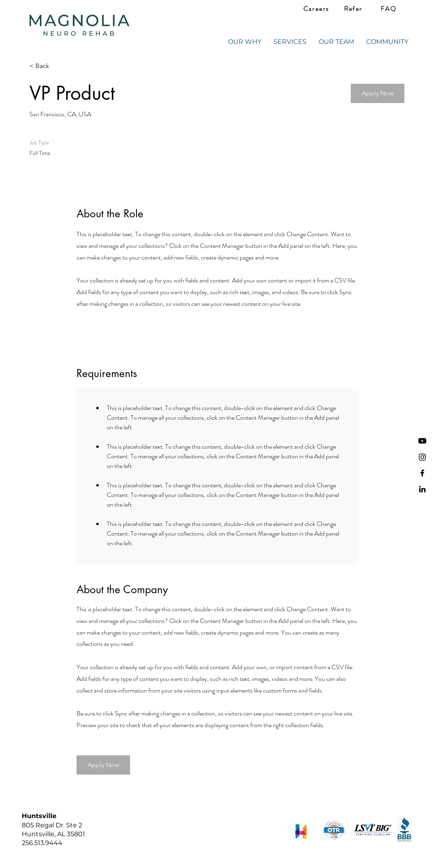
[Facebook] (422, 473)
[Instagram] (422, 457)
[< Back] (58, 66)
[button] (378, 93)
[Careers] (316, 9)
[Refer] (353, 9)
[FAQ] (388, 9)
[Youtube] (422, 441)
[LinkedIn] (422, 489)
